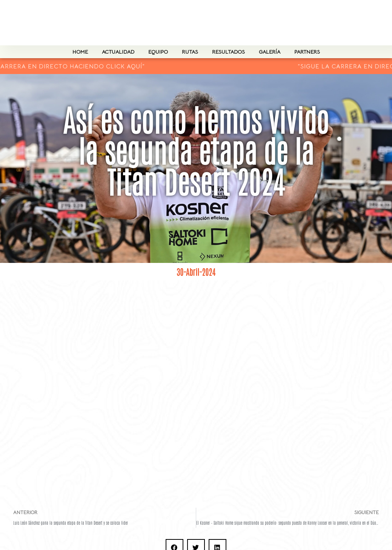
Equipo (158, 52)
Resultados (228, 52)
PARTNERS (307, 52)
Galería (270, 52)
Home (80, 52)
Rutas (190, 52)
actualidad (118, 52)
